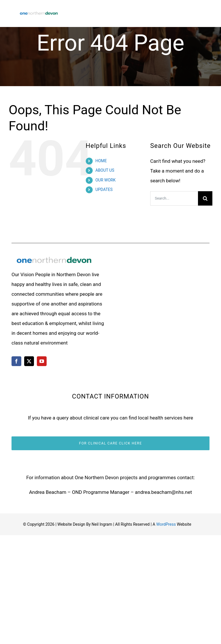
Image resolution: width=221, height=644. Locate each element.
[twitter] (29, 361)
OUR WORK (105, 180)
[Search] (205, 198)
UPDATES (104, 189)
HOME (101, 161)
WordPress (166, 524)
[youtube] (42, 361)
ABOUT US (105, 170)
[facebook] (16, 361)
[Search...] (174, 198)
